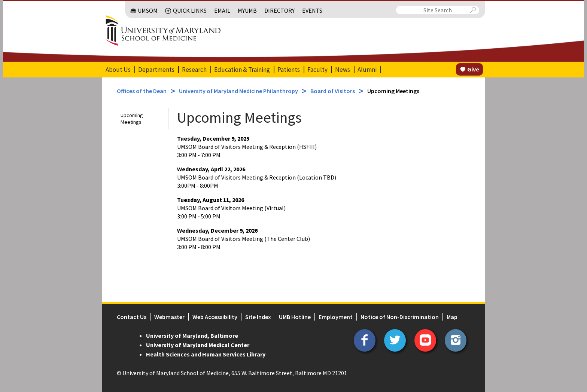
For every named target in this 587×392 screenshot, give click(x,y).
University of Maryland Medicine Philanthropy (238, 91)
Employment (336, 317)
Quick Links (190, 10)
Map (452, 317)
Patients (289, 70)
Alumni (367, 70)
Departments (156, 70)
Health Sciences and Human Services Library (206, 354)
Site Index (258, 317)
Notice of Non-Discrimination (400, 317)
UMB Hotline (295, 317)
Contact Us (132, 317)
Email (222, 10)
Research (194, 70)
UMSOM (148, 10)
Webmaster (169, 317)
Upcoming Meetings (132, 119)
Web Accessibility (215, 317)
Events (312, 10)
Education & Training (242, 70)
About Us (118, 70)
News (343, 70)
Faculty (317, 70)
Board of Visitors (333, 91)
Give (473, 69)
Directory (279, 10)
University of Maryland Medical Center (198, 345)
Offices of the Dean (142, 91)
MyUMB (247, 10)
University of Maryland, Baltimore (192, 336)
